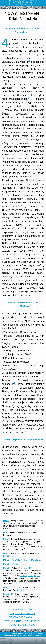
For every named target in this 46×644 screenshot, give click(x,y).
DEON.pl (38, 635)
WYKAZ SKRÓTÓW (22, 610)
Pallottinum (22, 633)
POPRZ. (35, 621)
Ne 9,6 (24, 560)
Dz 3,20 (16, 583)
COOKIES (16, 625)
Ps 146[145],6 (34, 560)
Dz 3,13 (29, 568)
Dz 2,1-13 (21, 590)
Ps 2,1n (16, 564)
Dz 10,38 (32, 576)
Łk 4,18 (24, 576)
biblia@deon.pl (20, 635)
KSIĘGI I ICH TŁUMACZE (22, 614)
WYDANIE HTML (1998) (17, 621)
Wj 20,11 (16, 560)
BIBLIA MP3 (29, 625)
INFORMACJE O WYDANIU (22, 617)
